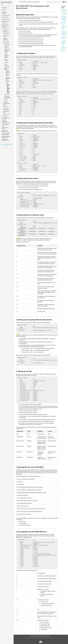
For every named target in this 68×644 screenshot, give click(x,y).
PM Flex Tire (7, 95)
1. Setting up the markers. (64, 14)
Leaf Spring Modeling (6, 39)
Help (5, 140)
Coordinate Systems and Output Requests (7, 51)
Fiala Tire (6, 62)
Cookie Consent (52, 638)
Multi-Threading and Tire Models (7, 56)
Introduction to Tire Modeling (7, 46)
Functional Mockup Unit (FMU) (6, 118)
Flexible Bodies (5, 24)
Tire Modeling (6, 43)
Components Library (6, 36)
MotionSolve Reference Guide (5, 131)
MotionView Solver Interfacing (6, 26)
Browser (5, 17)
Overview (4, 13)
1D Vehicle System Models (6, 109)
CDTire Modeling (6, 60)
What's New (4, 7)
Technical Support (44, 638)
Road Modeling (6, 41)
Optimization (5, 116)
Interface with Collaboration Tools (6, 122)
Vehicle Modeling (5, 29)
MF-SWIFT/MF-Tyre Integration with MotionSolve (8, 88)
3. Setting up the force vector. (64, 23)
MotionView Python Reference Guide (6, 137)
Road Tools (5, 106)
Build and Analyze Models (6, 31)
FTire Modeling (6, 65)
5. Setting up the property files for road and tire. (64, 34)
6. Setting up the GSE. (64, 38)
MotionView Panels (6, 19)
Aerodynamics (6, 114)
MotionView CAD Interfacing (5, 22)
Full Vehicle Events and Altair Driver (7, 104)
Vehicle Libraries (7, 34)
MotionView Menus (6, 16)
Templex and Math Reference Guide (6, 134)
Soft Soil (6, 101)
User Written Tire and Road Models (7, 98)
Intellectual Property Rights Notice (33, 638)
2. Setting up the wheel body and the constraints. (64, 18)
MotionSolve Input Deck (64, 10)
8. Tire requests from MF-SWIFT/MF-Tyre (64, 49)
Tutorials (4, 11)
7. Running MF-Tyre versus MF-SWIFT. (64, 42)
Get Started (4, 9)
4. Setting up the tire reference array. (64, 28)
